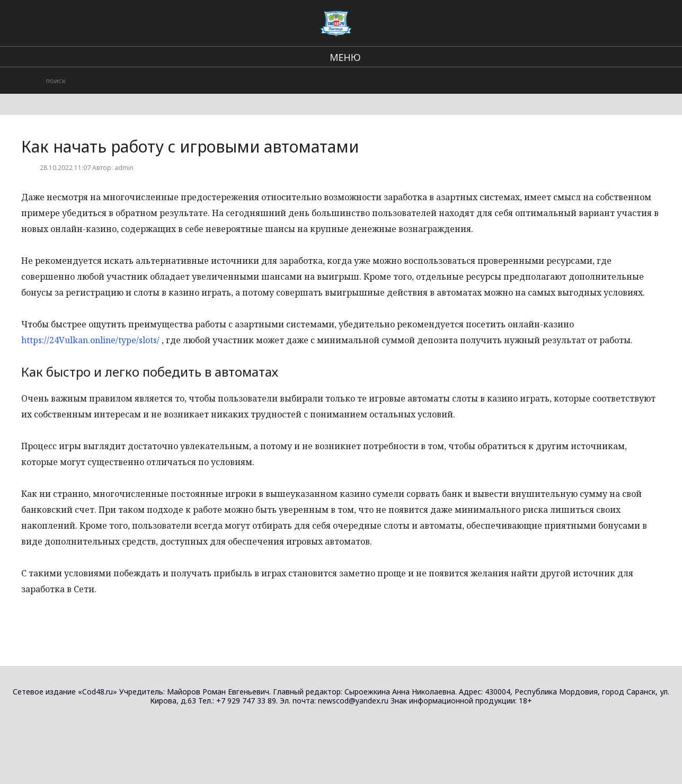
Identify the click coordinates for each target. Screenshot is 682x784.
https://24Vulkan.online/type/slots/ (90, 340)
